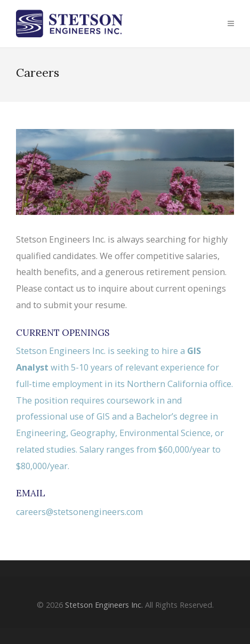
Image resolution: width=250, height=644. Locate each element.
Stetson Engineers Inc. (104, 605)
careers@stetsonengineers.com (79, 512)
